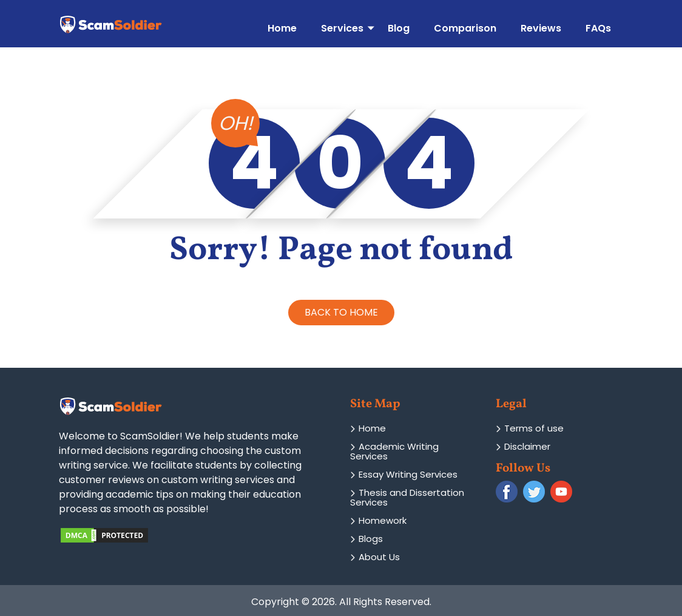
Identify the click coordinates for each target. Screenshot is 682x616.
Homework (378, 520)
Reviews (541, 27)
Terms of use (530, 428)
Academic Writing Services (394, 451)
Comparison (465, 27)
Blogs (366, 539)
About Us (375, 557)
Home (282, 27)
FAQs (598, 27)
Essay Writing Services (404, 474)
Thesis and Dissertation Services (407, 497)
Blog (399, 27)
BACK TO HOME (341, 312)
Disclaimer (523, 446)
